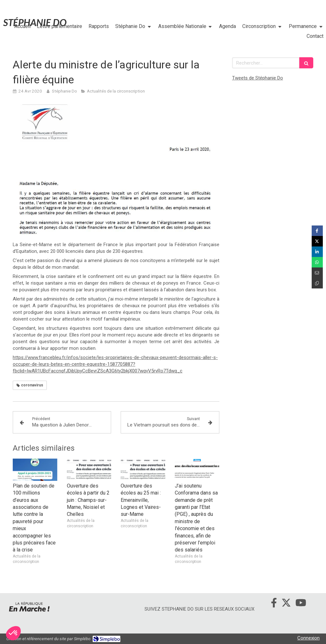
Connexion (308, 638)
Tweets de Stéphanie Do (258, 78)
